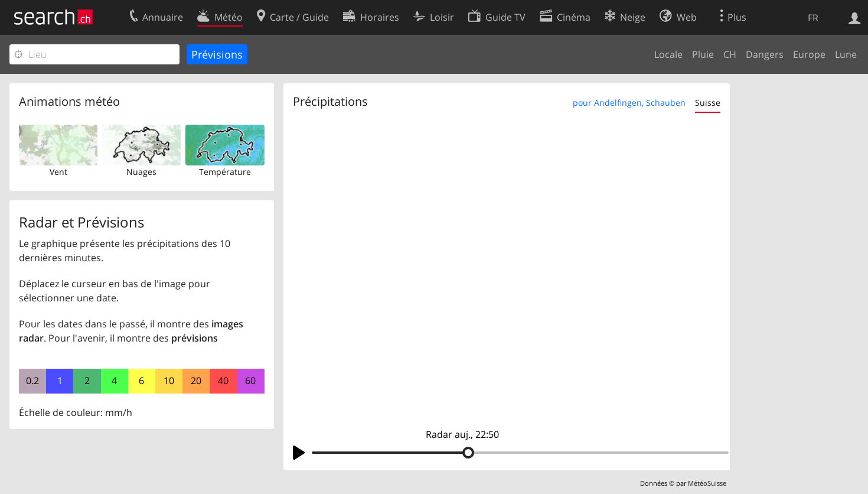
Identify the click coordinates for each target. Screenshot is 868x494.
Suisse (708, 103)
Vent (58, 172)
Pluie (703, 54)
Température (225, 172)
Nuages (141, 172)
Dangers (765, 54)
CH (730, 54)
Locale (668, 54)
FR (813, 18)
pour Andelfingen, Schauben (629, 103)
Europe (809, 54)
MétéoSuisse (707, 483)
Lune (846, 54)
